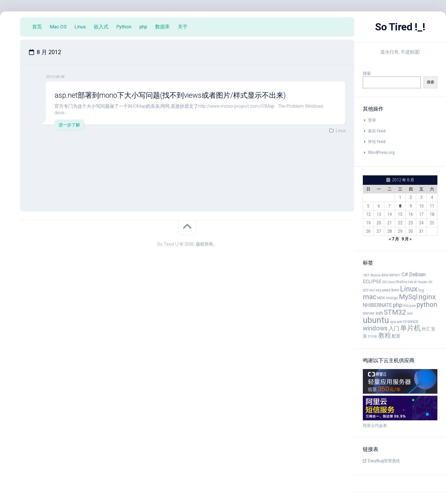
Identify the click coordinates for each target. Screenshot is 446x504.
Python (124, 27)
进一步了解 (69, 125)
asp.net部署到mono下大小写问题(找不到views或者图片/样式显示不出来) (175, 95)
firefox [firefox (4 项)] (402, 282)
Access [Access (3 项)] (376, 275)
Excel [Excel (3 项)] (392, 282)
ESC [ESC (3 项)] (385, 282)
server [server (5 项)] (369, 313)
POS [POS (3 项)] (406, 306)
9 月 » (407, 239)
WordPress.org (381, 152)
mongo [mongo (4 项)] (392, 298)
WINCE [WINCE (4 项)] (413, 322)
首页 (37, 27)
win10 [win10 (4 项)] (402, 322)
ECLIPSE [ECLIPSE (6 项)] (372, 282)
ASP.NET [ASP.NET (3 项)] (395, 275)
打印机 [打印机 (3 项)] (373, 337)
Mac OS (58, 27)
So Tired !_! (400, 27)
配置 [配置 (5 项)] (396, 336)
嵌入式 (101, 27)
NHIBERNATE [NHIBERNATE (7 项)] (377, 305)
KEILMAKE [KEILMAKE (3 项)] (383, 290)
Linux (80, 27)
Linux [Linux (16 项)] (409, 289)
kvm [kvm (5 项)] (395, 290)
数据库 (162, 27)
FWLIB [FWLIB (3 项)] (412, 282)
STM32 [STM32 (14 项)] (395, 312)
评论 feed (377, 142)
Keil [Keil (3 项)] (372, 290)
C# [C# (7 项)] (405, 274)
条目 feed (377, 131)
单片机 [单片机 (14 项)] (410, 328)
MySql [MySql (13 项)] (408, 297)
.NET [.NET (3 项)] (366, 275)
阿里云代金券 (375, 425)
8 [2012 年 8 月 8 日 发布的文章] (400, 206)
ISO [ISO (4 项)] (366, 290)
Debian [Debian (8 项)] (417, 274)
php (143, 27)
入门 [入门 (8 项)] (394, 329)
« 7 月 (394, 239)
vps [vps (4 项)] (393, 322)
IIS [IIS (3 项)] (430, 282)
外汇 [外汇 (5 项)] (426, 329)
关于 (183, 27)
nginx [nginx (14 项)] (427, 297)
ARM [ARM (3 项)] (385, 275)
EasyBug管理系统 (384, 461)
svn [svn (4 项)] (410, 313)
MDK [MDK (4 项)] (381, 298)
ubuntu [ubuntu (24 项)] (376, 320)
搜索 (367, 73)
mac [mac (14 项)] (370, 297)
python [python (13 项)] (427, 305)
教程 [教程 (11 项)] (385, 335)
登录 (372, 120)
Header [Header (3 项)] (423, 282)
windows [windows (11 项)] (375, 328)
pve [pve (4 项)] (413, 306)
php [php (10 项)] (398, 305)
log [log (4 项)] (421, 290)
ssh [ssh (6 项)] (379, 313)
